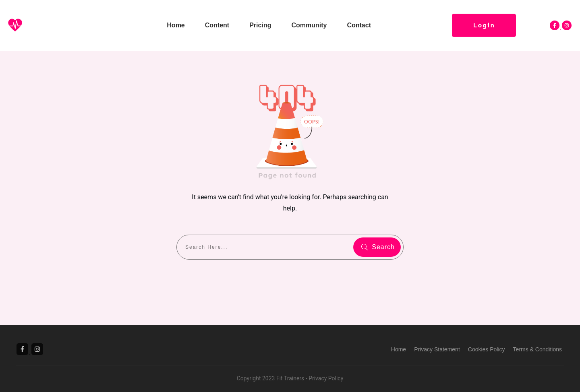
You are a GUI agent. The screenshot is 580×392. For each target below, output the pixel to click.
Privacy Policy (326, 378)
